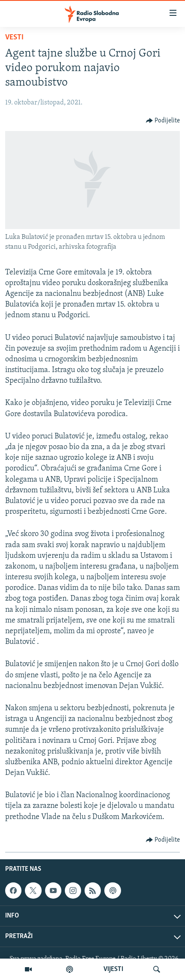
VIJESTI (113, 969)
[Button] (163, 121)
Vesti (14, 37)
